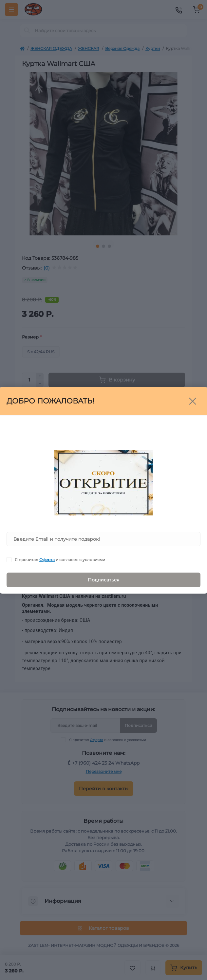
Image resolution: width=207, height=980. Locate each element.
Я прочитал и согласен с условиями (60, 560)
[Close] (193, 401)
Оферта (47, 560)
